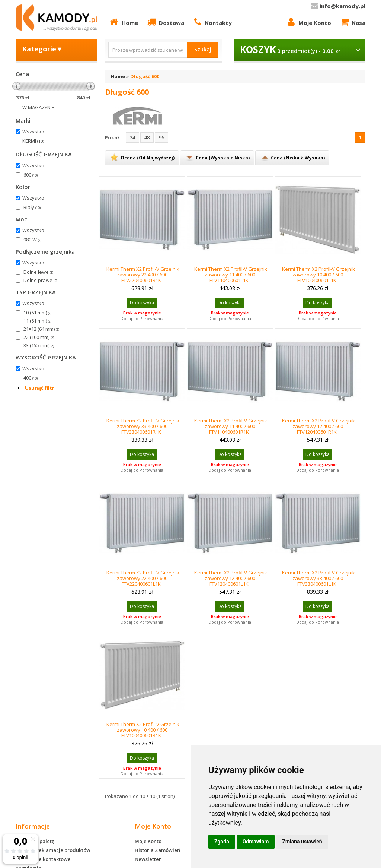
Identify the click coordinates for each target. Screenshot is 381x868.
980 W (32, 240)
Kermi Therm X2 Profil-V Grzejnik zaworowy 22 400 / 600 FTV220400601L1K (143, 578)
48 (147, 137)
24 (132, 137)
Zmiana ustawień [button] (302, 842)
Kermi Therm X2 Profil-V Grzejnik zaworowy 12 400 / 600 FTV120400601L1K (231, 578)
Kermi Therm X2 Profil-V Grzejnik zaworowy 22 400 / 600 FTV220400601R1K (143, 275)
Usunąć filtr (40, 388)
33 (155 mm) (39, 345)
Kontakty (212, 22)
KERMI (33, 141)
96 (161, 137)
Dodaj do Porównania (142, 318)
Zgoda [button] (222, 842)
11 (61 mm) (37, 321)
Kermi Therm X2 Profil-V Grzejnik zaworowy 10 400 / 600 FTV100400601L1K (318, 275)
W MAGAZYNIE (38, 107)
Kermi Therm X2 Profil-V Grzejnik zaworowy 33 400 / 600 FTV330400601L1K (318, 578)
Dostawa (165, 22)
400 (31, 378)
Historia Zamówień (157, 850)
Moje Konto (308, 22)
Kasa (352, 22)
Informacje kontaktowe (43, 859)
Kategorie (43, 49)
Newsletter (148, 859)
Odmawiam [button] (256, 842)
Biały (32, 207)
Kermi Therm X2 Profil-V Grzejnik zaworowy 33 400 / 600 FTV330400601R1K (143, 426)
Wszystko (33, 132)
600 (31, 175)
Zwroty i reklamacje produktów (53, 850)
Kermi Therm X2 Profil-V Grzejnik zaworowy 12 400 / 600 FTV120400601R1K (318, 426)
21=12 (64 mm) (41, 329)
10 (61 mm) (37, 313)
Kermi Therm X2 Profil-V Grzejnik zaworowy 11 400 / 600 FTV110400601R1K (231, 426)
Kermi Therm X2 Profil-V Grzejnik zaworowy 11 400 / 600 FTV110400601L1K (231, 275)
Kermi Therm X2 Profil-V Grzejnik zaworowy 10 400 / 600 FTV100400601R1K (143, 730)
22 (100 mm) (39, 337)
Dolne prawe (40, 280)
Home (123, 22)
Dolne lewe (38, 272)
